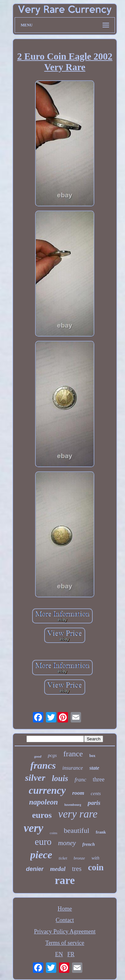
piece (41, 855)
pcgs (52, 755)
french (89, 844)
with (95, 858)
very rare (78, 814)
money (67, 843)
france (73, 754)
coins (54, 833)
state (94, 768)
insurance (73, 768)
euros (42, 815)
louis (60, 778)
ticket (63, 858)
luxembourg (73, 805)
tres (77, 869)
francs (43, 765)
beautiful (76, 830)
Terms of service (65, 943)
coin (96, 867)
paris (94, 803)
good (38, 756)
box (92, 756)
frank (101, 832)
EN (59, 954)
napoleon (44, 802)
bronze (79, 858)
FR (71, 954)
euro (43, 842)
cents (96, 793)
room (78, 793)
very (34, 828)
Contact (65, 920)
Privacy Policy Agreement (65, 931)
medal (58, 869)
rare (65, 880)
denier (35, 869)
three (99, 779)
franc (80, 780)
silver (35, 778)
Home (65, 909)
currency (47, 790)
